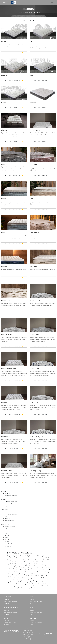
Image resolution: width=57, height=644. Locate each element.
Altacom (8, 597)
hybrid (6, 516)
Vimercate (8, 546)
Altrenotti (7, 493)
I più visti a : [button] (5, 524)
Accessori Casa (28, 12)
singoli (6, 506)
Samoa (33, 618)
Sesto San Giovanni (10, 544)
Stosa (32, 607)
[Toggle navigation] (52, 3)
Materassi (37, 12)
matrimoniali (8, 504)
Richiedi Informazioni (13, 53)
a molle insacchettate (11, 514)
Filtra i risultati (28, 21)
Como (6, 529)
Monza (7, 540)
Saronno (7, 542)
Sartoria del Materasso (11, 496)
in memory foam (10, 521)
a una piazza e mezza (11, 502)
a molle (7, 512)
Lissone (7, 535)
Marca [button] (3, 491)
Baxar (7, 618)
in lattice (7, 518)
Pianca (33, 597)
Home (20, 12)
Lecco (6, 533)
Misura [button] (4, 499)
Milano (7, 537)
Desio (6, 531)
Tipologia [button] (5, 510)
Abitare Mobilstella (12, 607)
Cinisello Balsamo (10, 527)
